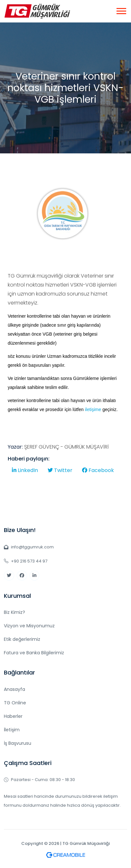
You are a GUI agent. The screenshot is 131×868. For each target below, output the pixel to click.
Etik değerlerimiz (22, 639)
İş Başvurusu (18, 743)
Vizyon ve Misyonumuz (29, 626)
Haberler (13, 716)
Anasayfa (14, 689)
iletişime (93, 412)
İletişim (12, 730)
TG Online (15, 703)
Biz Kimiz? (14, 612)
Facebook (98, 473)
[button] (121, 10)
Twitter (60, 473)
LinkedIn (25, 473)
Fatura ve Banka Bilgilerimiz (34, 653)
